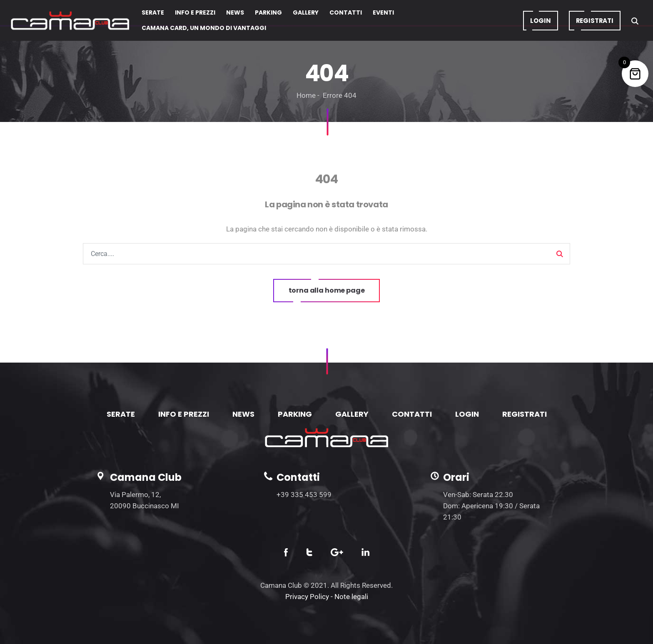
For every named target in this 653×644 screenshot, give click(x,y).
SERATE (121, 414)
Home (306, 95)
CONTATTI (412, 414)
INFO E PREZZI (184, 414)
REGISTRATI (525, 414)
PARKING (295, 414)
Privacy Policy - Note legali (327, 597)
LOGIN (467, 414)
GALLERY (352, 414)
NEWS (243, 414)
